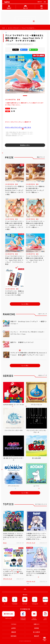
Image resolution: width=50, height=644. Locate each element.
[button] (25, 96)
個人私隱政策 (37, 632)
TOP (4, 28)
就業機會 (37, 628)
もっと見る (25, 304)
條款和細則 (14, 636)
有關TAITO (40, 2)
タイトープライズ (13, 28)
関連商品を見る (25, 145)
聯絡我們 (37, 636)
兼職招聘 (14, 632)
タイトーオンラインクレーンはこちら (18, 127)
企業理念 (14, 628)
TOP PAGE (14, 624)
